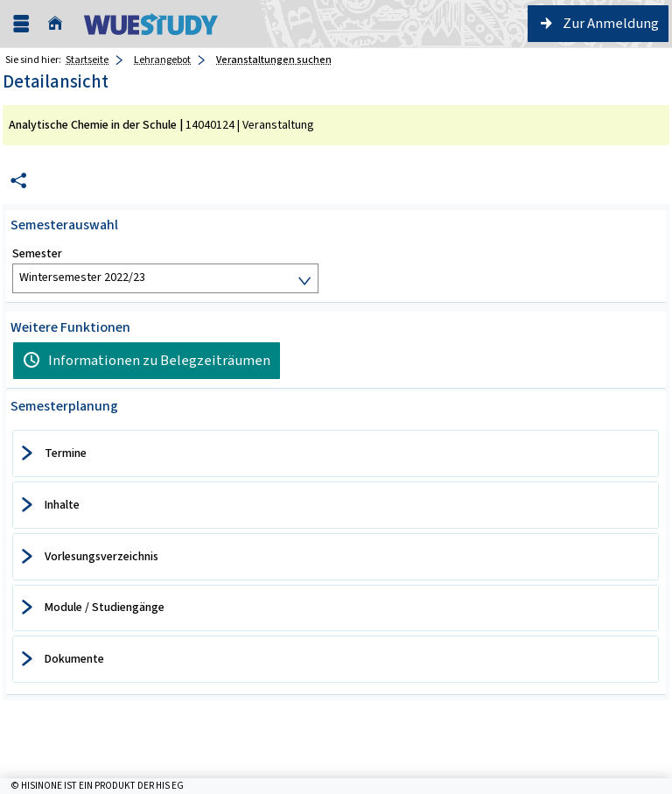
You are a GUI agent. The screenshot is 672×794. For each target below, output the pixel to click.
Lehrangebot (162, 60)
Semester (37, 254)
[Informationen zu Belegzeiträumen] (147, 361)
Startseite (87, 60)
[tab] (336, 453)
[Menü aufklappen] (21, 24)
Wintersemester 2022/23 (82, 277)
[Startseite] (59, 24)
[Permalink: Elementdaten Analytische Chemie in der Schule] (18, 181)
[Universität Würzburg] (151, 24)
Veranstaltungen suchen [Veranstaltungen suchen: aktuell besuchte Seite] (274, 60)
